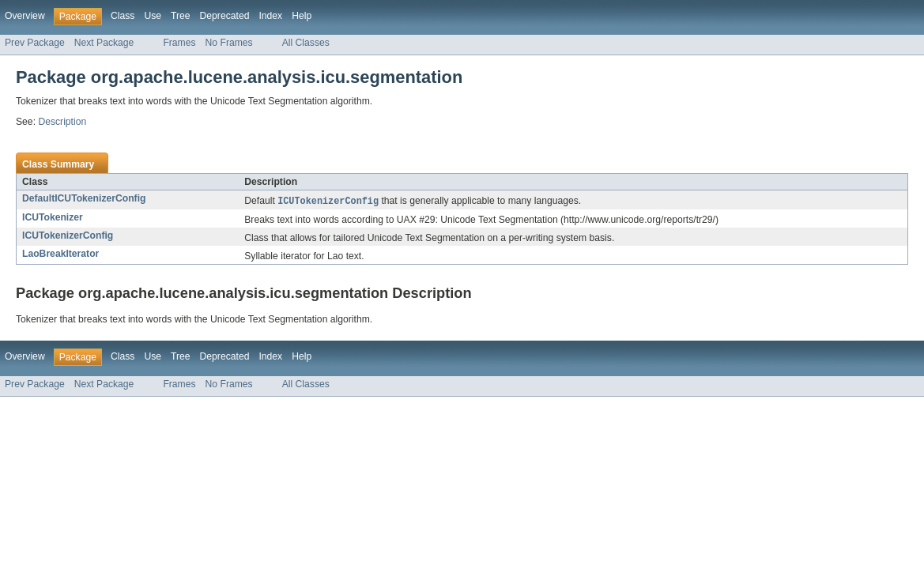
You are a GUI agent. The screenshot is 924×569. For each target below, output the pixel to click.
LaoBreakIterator (60, 254)
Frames (179, 43)
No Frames (229, 43)
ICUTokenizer (53, 218)
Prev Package (35, 43)
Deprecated (225, 16)
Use (153, 16)
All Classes (306, 43)
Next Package (104, 43)
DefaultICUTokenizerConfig (84, 198)
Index (270, 16)
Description (62, 122)
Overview (25, 16)
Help (302, 16)
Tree (181, 16)
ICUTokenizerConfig (68, 236)
